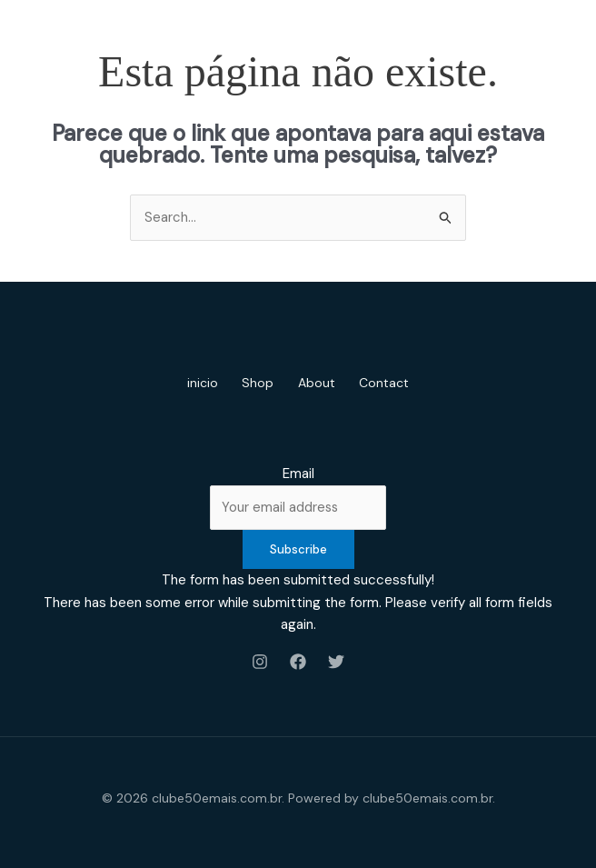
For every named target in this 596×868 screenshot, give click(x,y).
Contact (392, 383)
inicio (195, 383)
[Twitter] (336, 662)
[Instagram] (260, 662)
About (319, 383)
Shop (256, 383)
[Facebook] (298, 662)
